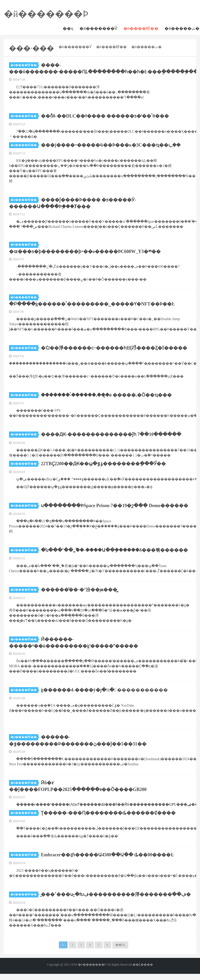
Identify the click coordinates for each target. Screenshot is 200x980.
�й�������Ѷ (98, 28)
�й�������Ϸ (46, 14)
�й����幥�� (141, 28)
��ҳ (68, 28)
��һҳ (120, 945)
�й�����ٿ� (147, 47)
